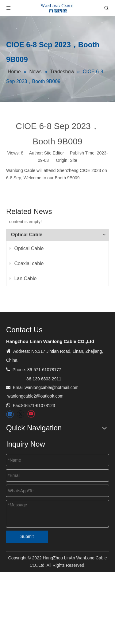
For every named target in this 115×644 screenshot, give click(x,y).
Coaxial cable (27, 263)
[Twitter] (20, 414)
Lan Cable (23, 278)
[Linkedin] (10, 414)
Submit (27, 536)
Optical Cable (27, 248)
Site (74, 160)
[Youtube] (31, 414)
